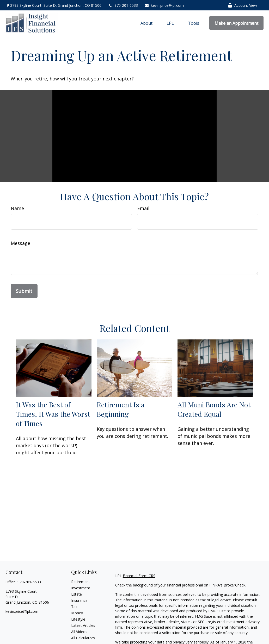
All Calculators (83, 638)
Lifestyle (78, 619)
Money (77, 613)
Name (17, 208)
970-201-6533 (123, 5)
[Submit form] (24, 291)
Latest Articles (83, 625)
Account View (242, 5)
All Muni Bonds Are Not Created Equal (214, 409)
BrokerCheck (234, 585)
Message (20, 243)
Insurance (79, 600)
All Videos (79, 632)
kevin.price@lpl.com (164, 5)
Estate (77, 594)
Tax (74, 607)
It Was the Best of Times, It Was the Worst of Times (53, 414)
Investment (81, 588)
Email (143, 208)
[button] (146, 23)
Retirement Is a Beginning (121, 409)
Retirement (81, 582)
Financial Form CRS (139, 576)
